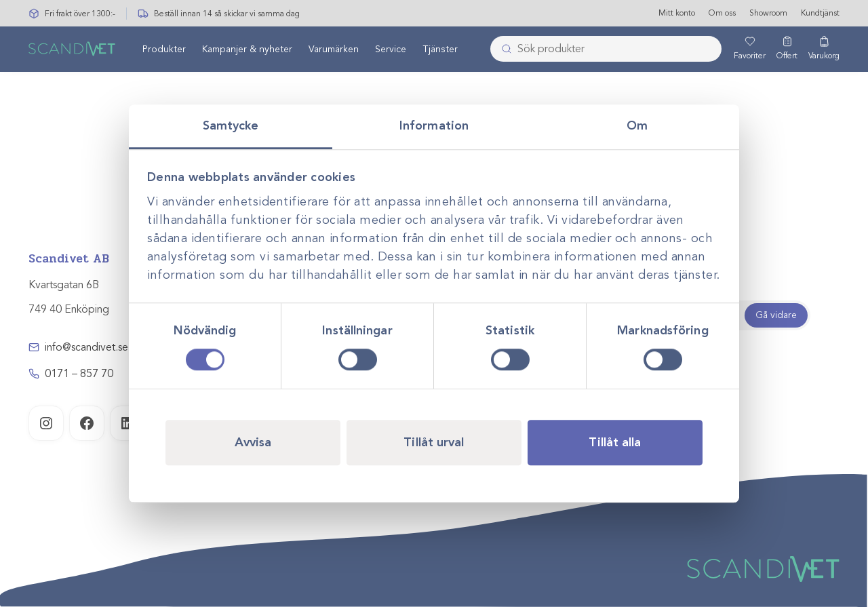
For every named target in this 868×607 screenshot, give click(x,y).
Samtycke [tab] (231, 125)
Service (391, 50)
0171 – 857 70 (79, 374)
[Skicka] (502, 50)
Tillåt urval (434, 442)
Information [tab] (434, 125)
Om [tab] (637, 125)
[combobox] (606, 50)
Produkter (164, 50)
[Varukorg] (824, 50)
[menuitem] (164, 50)
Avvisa (253, 442)
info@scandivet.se (86, 347)
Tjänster (440, 50)
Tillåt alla (615, 442)
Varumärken (334, 50)
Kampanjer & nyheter (247, 50)
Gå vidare (776, 315)
